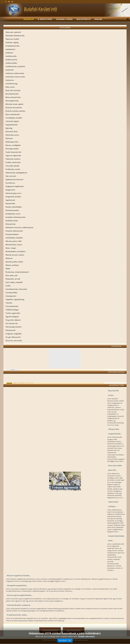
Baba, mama (10, 87)
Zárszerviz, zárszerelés (14, 341)
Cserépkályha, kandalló (14, 118)
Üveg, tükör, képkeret (13, 320)
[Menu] (127, 19)
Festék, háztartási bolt (13, 152)
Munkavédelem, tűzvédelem (16, 251)
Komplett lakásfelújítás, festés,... (116, 538)
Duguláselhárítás (12, 125)
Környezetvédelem (12, 234)
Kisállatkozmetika (12, 221)
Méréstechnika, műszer (14, 245)
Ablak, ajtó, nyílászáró (13, 32)
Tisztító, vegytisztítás (13, 313)
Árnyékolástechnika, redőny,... (17, 615)
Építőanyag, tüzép (12, 142)
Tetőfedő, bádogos (12, 310)
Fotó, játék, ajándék (12, 166)
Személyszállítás (11, 293)
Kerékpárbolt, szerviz (13, 214)
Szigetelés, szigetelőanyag (15, 299)
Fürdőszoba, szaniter (13, 169)
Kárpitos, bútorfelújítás (14, 207)
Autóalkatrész (10, 49)
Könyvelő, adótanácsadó (14, 231)
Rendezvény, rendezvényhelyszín (17, 272)
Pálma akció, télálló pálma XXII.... (115, 468)
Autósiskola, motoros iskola (15, 77)
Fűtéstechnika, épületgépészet (16, 173)
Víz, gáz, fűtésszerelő (13, 337)
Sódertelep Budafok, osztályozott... (19, 605)
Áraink (98, 19)
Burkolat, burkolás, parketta (15, 111)
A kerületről (45, 19)
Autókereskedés (11, 63)
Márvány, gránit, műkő (14, 241)
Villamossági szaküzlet (14, 327)
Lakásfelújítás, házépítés (14, 238)
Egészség (9, 128)
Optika (8, 269)
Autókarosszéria (11, 60)
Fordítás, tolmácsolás (13, 162)
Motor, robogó (11, 248)
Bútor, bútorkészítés (13, 114)
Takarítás (9, 303)
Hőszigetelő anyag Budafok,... (17, 585)
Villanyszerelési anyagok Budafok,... (115, 431)
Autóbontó (9, 53)
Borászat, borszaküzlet (14, 108)
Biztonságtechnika (12, 101)
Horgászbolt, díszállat (13, 197)
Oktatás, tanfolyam (12, 265)
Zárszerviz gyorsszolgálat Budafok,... (20, 595)
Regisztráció (84, 19)
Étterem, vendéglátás (13, 145)
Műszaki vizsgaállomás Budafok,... (19, 576)
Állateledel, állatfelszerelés (15, 36)
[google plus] (12, 2)
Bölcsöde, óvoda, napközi (14, 104)
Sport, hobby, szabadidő (14, 282)
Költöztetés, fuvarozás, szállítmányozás (19, 227)
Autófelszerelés (11, 56)
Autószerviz (10, 80)
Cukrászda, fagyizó (12, 121)
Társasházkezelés (12, 306)
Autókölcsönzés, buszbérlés (15, 66)
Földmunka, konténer (13, 159)
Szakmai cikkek (64, 19)
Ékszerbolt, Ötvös (12, 132)
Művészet (9, 258)
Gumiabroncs (10, 183)
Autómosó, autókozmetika (15, 73)
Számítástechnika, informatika (16, 289)
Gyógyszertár (10, 190)
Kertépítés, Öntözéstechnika (15, 217)
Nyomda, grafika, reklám (14, 262)
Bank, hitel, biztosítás (13, 90)
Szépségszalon (11, 296)
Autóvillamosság (11, 84)
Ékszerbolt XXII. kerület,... (113, 393)
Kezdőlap (29, 19)
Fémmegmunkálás (12, 149)
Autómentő (10, 70)
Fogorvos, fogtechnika (13, 156)
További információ (86, 636)
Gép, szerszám (11, 176)
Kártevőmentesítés (12, 210)
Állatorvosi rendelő (12, 39)
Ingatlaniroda (10, 200)
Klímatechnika (11, 224)
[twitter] (9, 2)
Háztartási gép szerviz (13, 193)
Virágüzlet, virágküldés (14, 334)
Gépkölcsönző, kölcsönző (14, 179)
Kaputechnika (10, 203)
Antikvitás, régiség (12, 42)
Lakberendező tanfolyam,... (113, 504)
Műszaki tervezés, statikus (15, 255)
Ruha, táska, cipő (11, 275)
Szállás (8, 286)
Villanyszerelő (10, 330)
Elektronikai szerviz (12, 135)
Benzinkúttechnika (12, 94)
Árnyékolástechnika (13, 46)
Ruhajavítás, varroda (13, 279)
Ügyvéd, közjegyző (12, 317)
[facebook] (6, 2)
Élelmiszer (9, 138)
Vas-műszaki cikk (12, 323)
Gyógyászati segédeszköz (15, 186)
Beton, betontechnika (13, 97)
